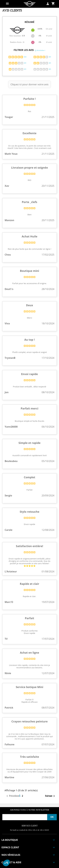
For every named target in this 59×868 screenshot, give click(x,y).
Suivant (50, 796)
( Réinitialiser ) (40, 50)
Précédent (12, 796)
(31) (17, 57)
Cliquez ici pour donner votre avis (30, 84)
